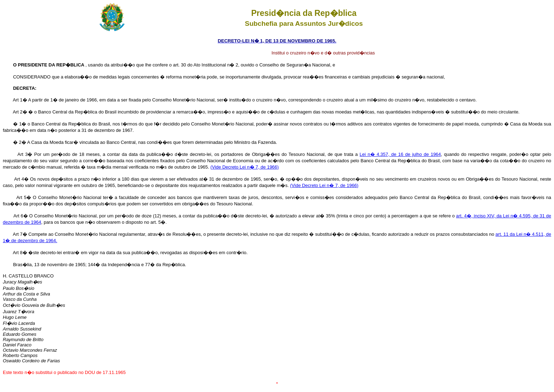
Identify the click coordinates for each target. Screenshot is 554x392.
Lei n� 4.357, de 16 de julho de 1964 (400, 154)
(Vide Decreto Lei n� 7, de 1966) (244, 167)
